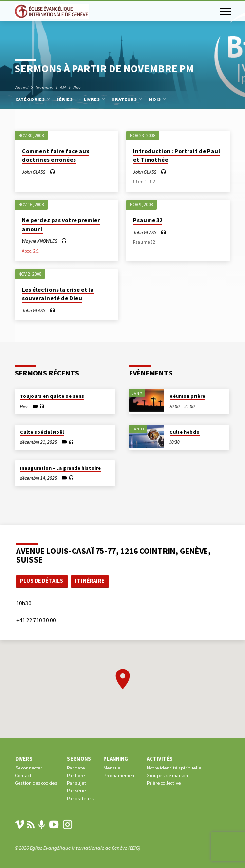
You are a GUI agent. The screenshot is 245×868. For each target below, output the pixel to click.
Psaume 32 (148, 220)
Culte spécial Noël (42, 432)
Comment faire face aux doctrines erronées (56, 155)
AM (63, 88)
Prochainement (120, 776)
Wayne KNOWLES (39, 241)
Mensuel (113, 768)
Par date (76, 768)
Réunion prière (187, 396)
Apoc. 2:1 (30, 251)
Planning (116, 759)
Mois (158, 99)
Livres (95, 99)
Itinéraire (90, 581)
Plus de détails (42, 581)
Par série (76, 791)
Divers (24, 759)
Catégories (33, 99)
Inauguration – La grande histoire (60, 468)
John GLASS (34, 172)
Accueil (22, 88)
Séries (67, 99)
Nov (77, 88)
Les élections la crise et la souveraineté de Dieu (58, 294)
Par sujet (76, 783)
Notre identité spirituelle (174, 768)
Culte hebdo (185, 432)
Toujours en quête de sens (52, 396)
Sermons (44, 88)
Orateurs (127, 99)
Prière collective (164, 783)
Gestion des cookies (36, 783)
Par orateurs (80, 799)
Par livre (76, 776)
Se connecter (29, 768)
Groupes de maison (167, 776)
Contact (23, 776)
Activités (160, 759)
